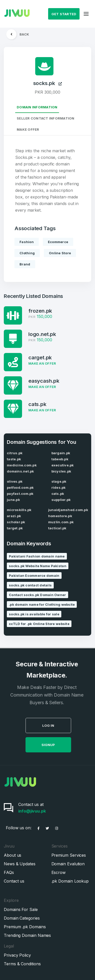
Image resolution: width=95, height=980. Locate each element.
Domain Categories (22, 918)
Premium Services (69, 855)
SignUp (58, 745)
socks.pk (48, 83)
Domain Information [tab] (37, 107)
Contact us (14, 881)
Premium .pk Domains (25, 927)
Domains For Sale (21, 909)
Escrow (59, 872)
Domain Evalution (68, 864)
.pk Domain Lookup (70, 881)
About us (13, 855)
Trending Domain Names (27, 935)
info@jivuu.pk (32, 811)
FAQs (9, 872)
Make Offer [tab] (28, 129)
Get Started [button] (64, 14)
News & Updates (20, 864)
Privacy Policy (17, 955)
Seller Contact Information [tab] (46, 118)
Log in (58, 725)
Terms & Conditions (22, 964)
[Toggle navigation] (86, 14)
